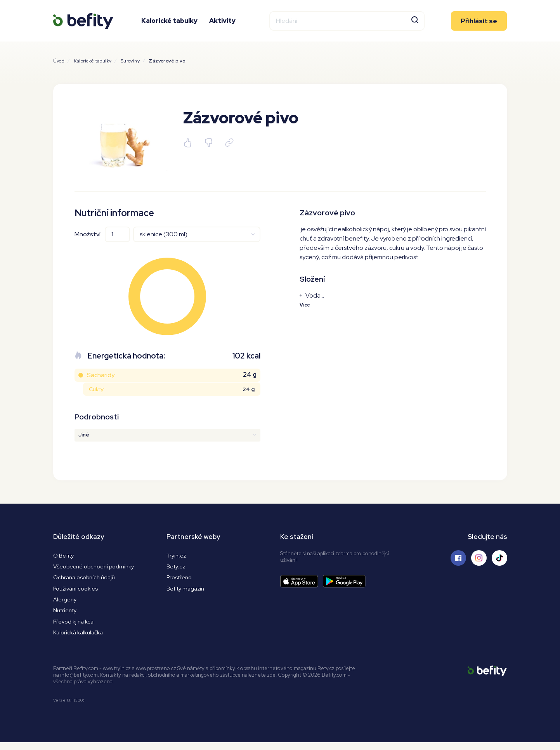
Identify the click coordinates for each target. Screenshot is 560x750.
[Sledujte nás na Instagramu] (479, 558)
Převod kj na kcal (76, 628)
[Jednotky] (197, 234)
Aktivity (222, 29)
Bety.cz (177, 568)
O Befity (65, 556)
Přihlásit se (479, 29)
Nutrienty (66, 616)
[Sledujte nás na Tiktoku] (499, 558)
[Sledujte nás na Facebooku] (458, 558)
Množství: (88, 234)
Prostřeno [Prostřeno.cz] (180, 579)
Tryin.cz (177, 556)
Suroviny (130, 61)
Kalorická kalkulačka (81, 639)
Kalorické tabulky (169, 29)
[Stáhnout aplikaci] (302, 581)
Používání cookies (78, 592)
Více (305, 306)
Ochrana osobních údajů (87, 579)
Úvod (59, 61)
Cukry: (97, 389)
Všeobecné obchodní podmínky (98, 568)
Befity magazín (187, 592)
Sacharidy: (101, 375)
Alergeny (66, 604)
